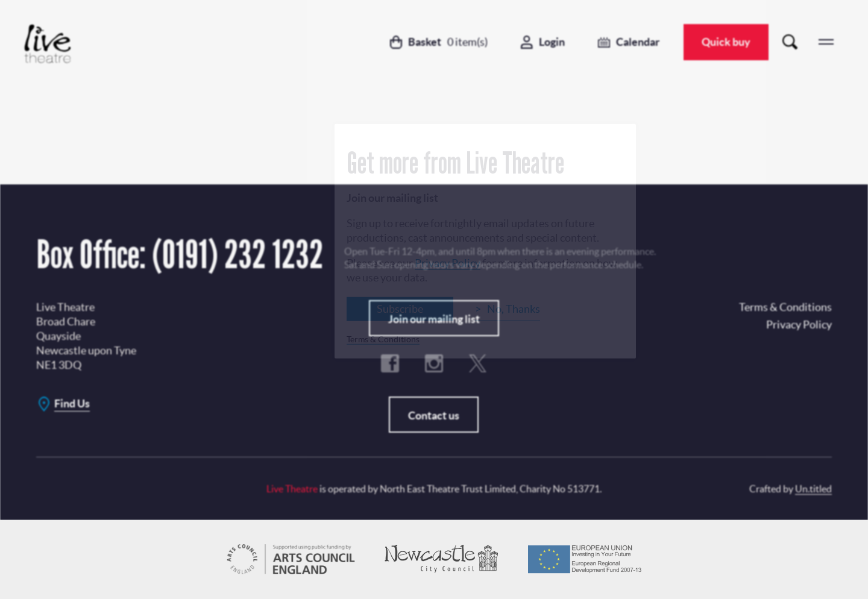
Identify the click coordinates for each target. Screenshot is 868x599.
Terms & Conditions (383, 339)
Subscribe (400, 308)
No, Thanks (514, 308)
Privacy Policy (448, 262)
